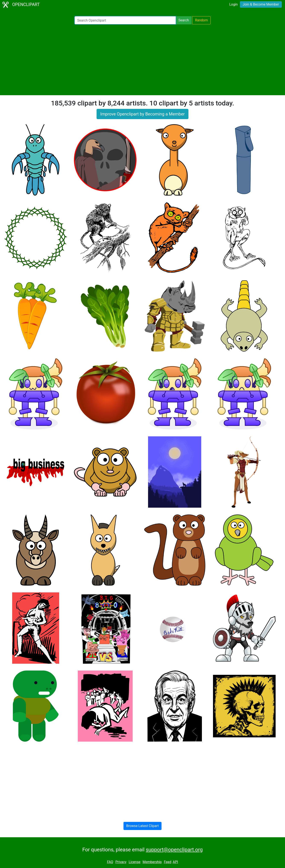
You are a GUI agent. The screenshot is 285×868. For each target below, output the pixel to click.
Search (184, 20)
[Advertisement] (142, 60)
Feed (168, 862)
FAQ (110, 862)
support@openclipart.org (174, 850)
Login (233, 4)
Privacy (121, 862)
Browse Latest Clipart (143, 826)
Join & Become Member (261, 4)
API (175, 862)
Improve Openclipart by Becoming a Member (142, 114)
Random (201, 20)
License (134, 862)
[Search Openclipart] (125, 20)
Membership (152, 862)
